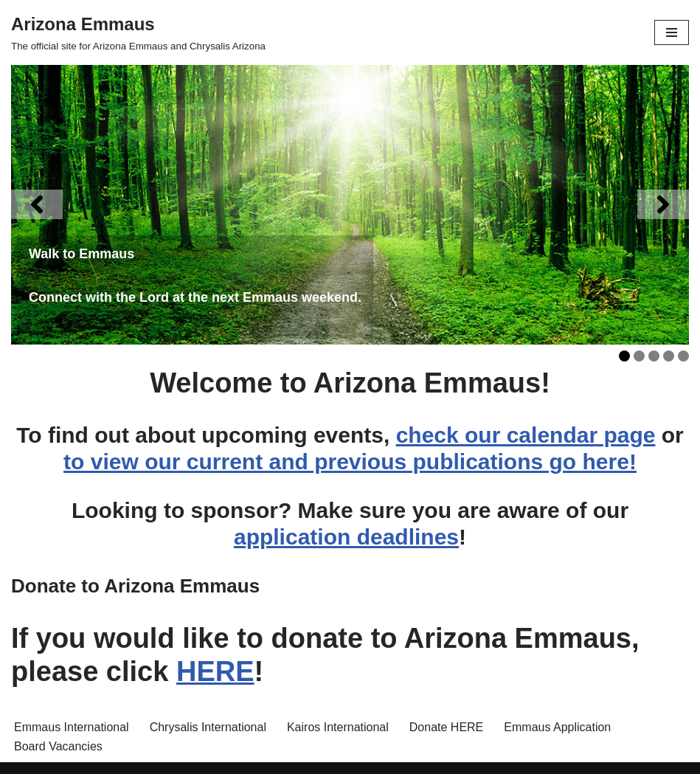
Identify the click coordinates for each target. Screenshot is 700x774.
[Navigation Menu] (672, 32)
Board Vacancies (58, 746)
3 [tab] (654, 356)
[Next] (663, 204)
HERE (215, 671)
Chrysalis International (208, 727)
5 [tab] (683, 356)
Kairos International (338, 727)
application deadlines (346, 537)
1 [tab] (624, 356)
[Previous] (37, 204)
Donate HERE (447, 727)
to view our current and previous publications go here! (350, 462)
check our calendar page (526, 435)
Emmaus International (72, 727)
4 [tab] (669, 356)
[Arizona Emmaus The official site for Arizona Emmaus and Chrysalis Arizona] (138, 32)
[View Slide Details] (350, 205)
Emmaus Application (557, 727)
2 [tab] (639, 356)
